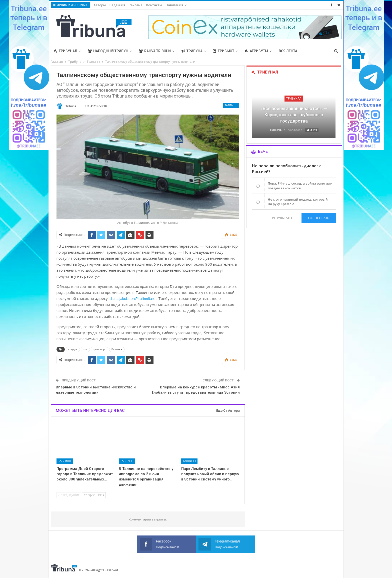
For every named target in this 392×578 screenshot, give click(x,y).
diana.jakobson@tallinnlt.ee (132, 298)
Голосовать (319, 218)
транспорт (99, 349)
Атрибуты (256, 51)
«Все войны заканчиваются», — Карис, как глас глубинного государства (294, 115)
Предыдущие (69, 495)
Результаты (282, 218)
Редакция (117, 5)
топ (85, 349)
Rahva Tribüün (155, 51)
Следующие (94, 495)
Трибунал (65, 51)
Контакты (154, 5)
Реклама (136, 5)
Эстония (117, 349)
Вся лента (288, 51)
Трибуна (192, 51)
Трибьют (224, 51)
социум (73, 349)
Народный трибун (108, 51)
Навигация (174, 5)
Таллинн (231, 105)
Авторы (100, 5)
